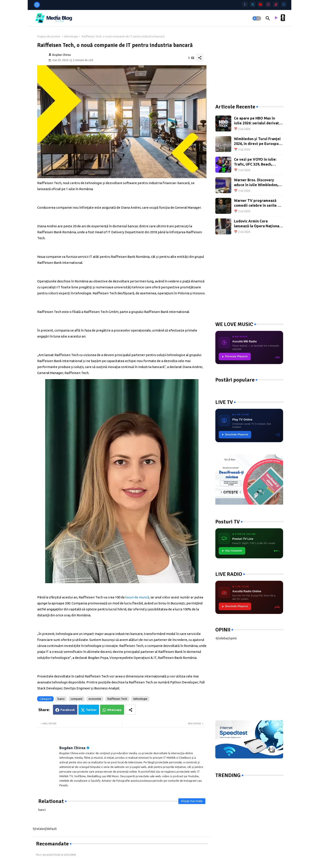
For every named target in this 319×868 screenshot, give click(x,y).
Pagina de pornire (49, 36)
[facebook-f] (245, 4)
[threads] (284, 4)
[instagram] (268, 4)
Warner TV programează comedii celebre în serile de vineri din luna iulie (258, 203)
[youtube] (260, 4)
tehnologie (71, 36)
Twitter (91, 710)
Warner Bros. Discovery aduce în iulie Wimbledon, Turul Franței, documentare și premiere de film (258, 183)
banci (61, 699)
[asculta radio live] (276, 18)
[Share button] (130, 710)
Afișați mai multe (192, 801)
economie (95, 699)
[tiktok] (276, 4)
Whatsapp (114, 710)
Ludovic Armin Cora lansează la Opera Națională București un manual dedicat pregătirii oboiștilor (258, 224)
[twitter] (253, 4)
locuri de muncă (137, 597)
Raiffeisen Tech (117, 699)
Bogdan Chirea (72, 748)
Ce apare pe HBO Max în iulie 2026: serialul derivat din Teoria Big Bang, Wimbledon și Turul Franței (257, 121)
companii (77, 699)
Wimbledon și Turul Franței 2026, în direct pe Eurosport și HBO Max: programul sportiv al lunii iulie (258, 142)
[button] (257, 18)
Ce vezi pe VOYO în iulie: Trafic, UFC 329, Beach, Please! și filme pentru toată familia (258, 162)
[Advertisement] (249, 62)
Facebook (68, 710)
